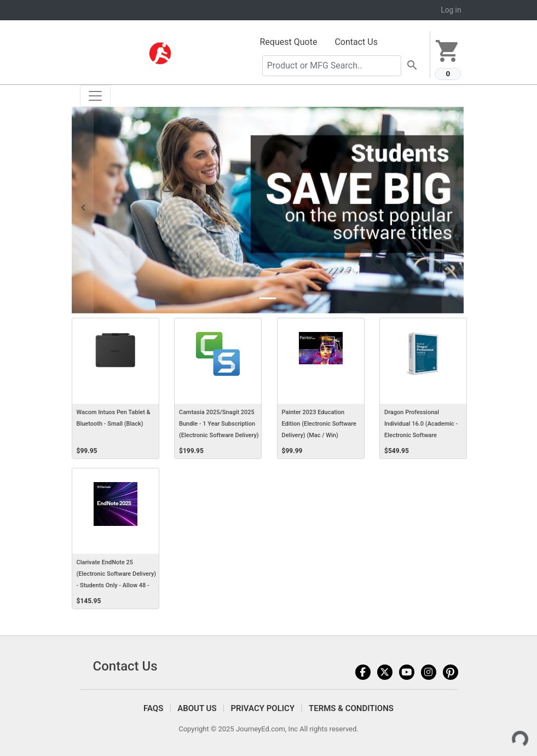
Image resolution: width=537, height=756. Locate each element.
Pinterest (451, 672)
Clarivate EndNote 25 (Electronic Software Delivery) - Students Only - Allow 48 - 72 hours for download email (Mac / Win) (117, 586)
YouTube (407, 672)
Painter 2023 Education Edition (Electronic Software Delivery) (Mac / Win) (319, 424)
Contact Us (356, 42)
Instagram (429, 672)
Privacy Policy (262, 708)
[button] (83, 210)
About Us (197, 708)
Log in (451, 10)
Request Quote (289, 42)
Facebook (363, 672)
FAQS (153, 708)
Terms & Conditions (351, 708)
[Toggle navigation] (95, 96)
